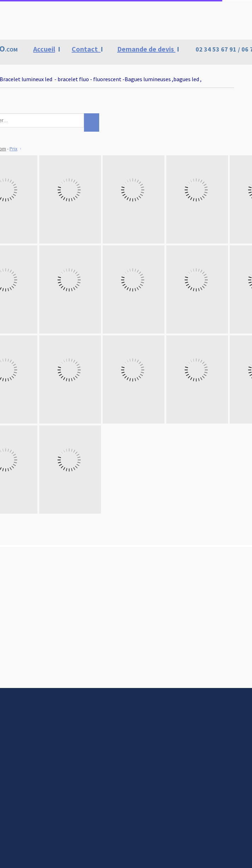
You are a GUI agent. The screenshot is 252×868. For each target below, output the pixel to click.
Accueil (44, 49)
